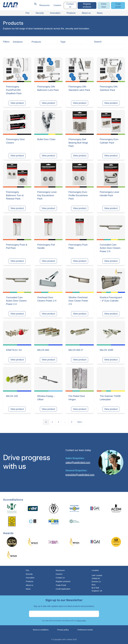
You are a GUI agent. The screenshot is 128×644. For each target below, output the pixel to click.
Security (29, 574)
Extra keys (104, 5)
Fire (27, 570)
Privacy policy (63, 630)
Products (29, 581)
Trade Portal (61, 585)
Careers (57, 5)
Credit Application (63, 589)
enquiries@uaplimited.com (80, 475)
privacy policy (81, 621)
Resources (44, 5)
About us (29, 585)
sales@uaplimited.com (78, 462)
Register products (87, 5)
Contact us (70, 5)
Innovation (30, 578)
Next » (80, 422)
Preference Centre (85, 630)
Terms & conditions (41, 630)
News (28, 589)
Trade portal (118, 5)
